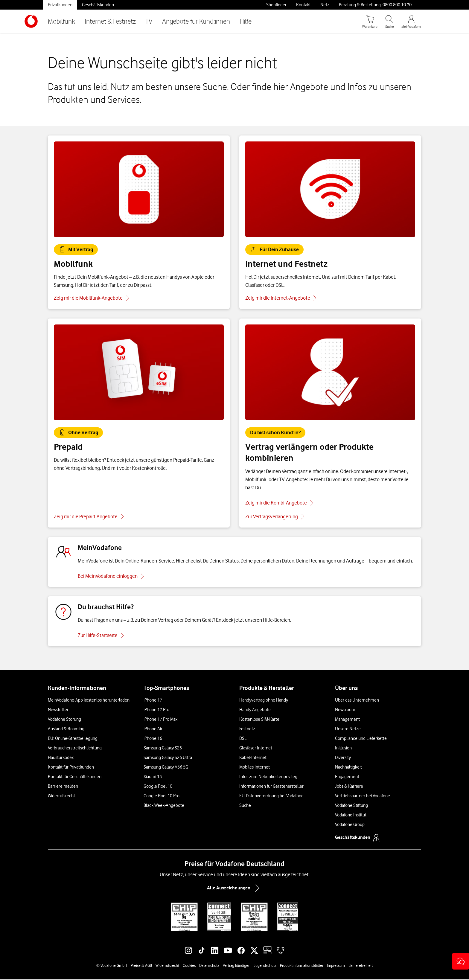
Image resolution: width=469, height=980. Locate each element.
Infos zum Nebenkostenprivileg (268, 777)
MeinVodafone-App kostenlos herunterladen (89, 701)
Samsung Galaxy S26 (163, 749)
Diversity (343, 758)
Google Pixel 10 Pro (162, 796)
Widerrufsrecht (61, 796)
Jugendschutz (265, 966)
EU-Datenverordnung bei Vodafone (271, 796)
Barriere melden (63, 787)
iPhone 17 (153, 701)
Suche (245, 806)
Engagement (347, 777)
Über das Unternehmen (357, 701)
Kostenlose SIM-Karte (259, 720)
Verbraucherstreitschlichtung (75, 749)
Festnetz (247, 729)
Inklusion (343, 749)
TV (149, 21)
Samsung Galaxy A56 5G (166, 768)
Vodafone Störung (64, 720)
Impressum (336, 966)
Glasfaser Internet (256, 749)
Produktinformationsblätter (302, 966)
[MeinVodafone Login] (411, 21)
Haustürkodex (61, 758)
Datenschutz (209, 966)
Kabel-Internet (253, 758)
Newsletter (58, 710)
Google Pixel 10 (158, 787)
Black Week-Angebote (164, 806)
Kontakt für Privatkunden (71, 768)
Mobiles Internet (255, 768)
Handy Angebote (255, 710)
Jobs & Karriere (349, 787)
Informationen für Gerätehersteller (271, 787)
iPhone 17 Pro (156, 710)
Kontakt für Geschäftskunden (75, 777)
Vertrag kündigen (237, 966)
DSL (243, 739)
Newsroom (345, 710)
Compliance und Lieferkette (361, 739)
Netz (325, 5)
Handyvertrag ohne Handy (264, 701)
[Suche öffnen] (389, 21)
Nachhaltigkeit (348, 768)
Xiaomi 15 (153, 777)
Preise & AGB (141, 966)
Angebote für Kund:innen (196, 21)
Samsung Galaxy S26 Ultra (168, 758)
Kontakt (303, 5)
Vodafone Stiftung (351, 806)
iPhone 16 (153, 739)
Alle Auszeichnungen (234, 889)
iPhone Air (153, 729)
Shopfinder (276, 5)
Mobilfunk (61, 21)
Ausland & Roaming (66, 729)
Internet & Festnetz (110, 21)
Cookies (189, 966)
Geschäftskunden (98, 5)
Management (347, 720)
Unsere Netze (348, 729)
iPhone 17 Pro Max (160, 720)
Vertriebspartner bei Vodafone (363, 796)
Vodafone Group (350, 825)
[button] (461, 961)
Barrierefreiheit (361, 966)
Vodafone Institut (351, 816)
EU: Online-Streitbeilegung (73, 739)
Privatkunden (60, 5)
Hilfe (246, 21)
